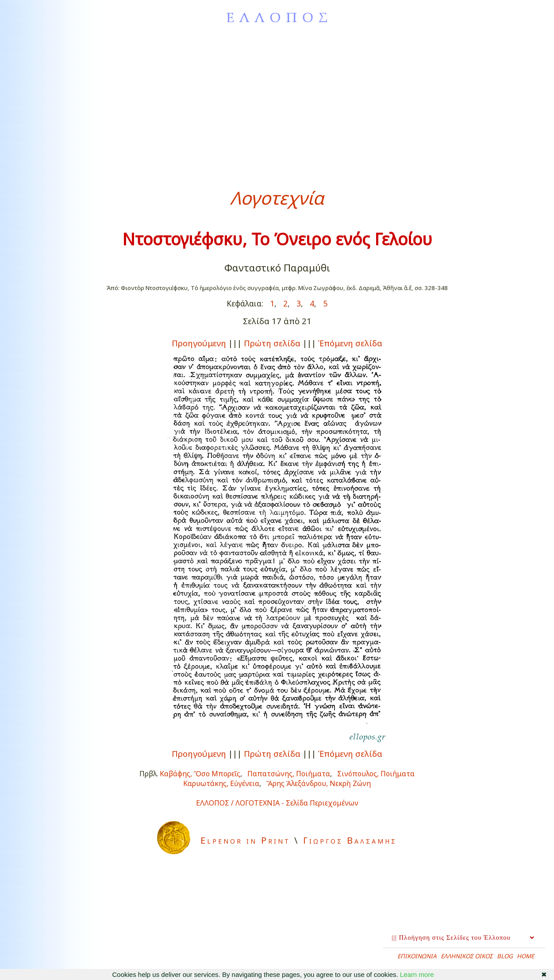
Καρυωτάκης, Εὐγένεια (221, 783)
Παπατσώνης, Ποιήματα (289, 774)
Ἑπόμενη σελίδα (350, 343)
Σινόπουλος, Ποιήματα (376, 774)
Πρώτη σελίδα (272, 343)
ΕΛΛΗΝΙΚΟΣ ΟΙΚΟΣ (467, 956)
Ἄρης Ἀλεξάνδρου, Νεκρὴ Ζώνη (319, 783)
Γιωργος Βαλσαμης (350, 840)
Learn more (417, 974)
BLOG (505, 956)
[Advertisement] (277, 106)
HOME (525, 956)
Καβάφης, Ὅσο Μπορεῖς (200, 774)
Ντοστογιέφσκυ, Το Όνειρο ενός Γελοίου (277, 239)
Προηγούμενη (199, 343)
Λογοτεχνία (277, 198)
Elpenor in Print (245, 840)
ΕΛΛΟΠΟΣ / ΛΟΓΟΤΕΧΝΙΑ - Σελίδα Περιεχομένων (277, 803)
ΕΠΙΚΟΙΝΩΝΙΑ (417, 956)
